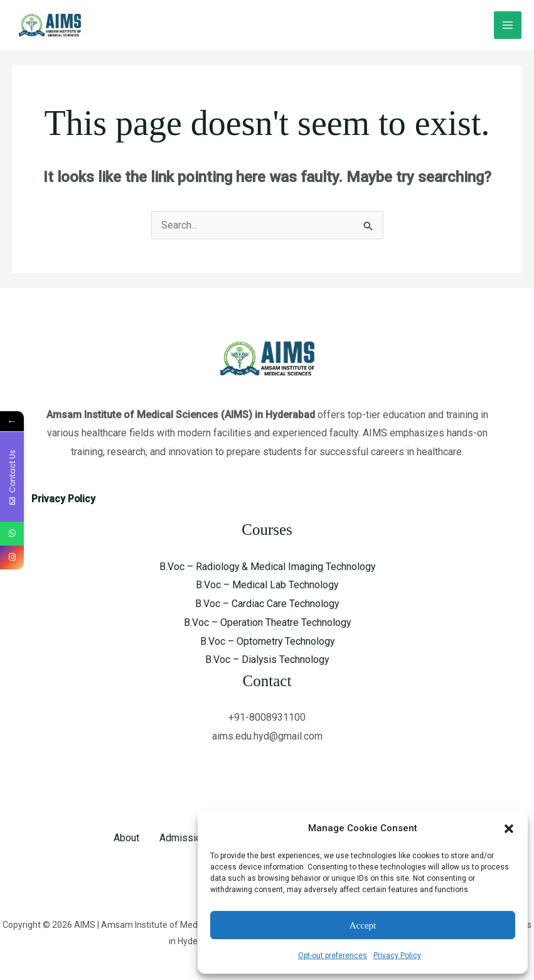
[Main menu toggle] (508, 25)
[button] (509, 829)
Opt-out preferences (333, 956)
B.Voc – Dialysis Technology (267, 660)
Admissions (186, 838)
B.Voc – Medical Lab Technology (267, 585)
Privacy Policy (397, 956)
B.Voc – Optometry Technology (267, 641)
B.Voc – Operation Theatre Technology (267, 622)
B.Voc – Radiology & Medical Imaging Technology (267, 567)
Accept (363, 925)
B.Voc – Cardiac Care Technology (267, 604)
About (126, 838)
